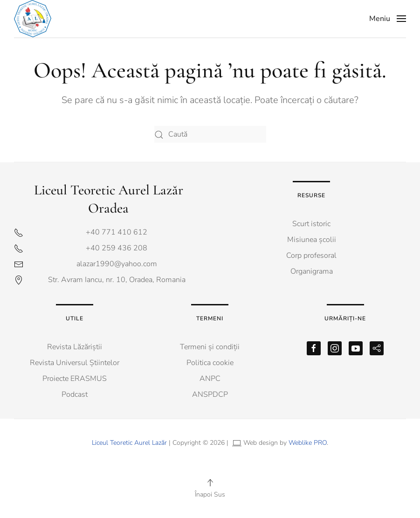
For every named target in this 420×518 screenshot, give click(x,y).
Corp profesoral (311, 256)
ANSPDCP (210, 394)
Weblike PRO (308, 443)
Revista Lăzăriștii (75, 347)
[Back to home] (35, 19)
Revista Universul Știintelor (75, 363)
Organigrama (312, 271)
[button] (388, 19)
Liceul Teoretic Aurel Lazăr (129, 443)
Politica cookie (210, 363)
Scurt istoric (311, 224)
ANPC (210, 379)
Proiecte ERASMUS (75, 379)
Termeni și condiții (210, 347)
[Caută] (210, 135)
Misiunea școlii (312, 240)
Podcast (75, 394)
